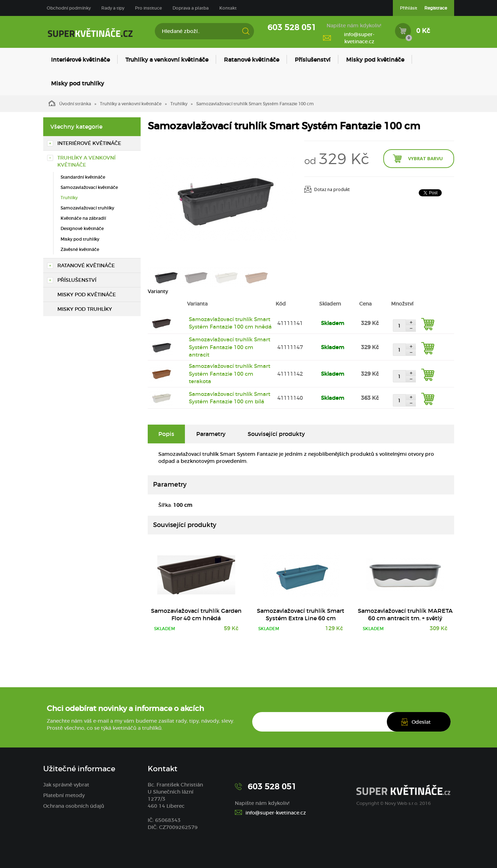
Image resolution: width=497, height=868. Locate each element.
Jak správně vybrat (66, 785)
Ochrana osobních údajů (74, 806)
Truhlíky (179, 104)
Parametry (211, 434)
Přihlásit (409, 8)
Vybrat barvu (425, 158)
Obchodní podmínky (69, 8)
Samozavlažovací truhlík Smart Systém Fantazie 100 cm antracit (230, 347)
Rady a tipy (113, 8)
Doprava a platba (191, 8)
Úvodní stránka (70, 103)
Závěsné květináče (80, 249)
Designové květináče (82, 228)
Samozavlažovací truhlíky (87, 208)
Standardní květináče (83, 177)
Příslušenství (313, 60)
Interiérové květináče (80, 60)
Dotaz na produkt (332, 189)
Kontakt (228, 8)
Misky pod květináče (375, 60)
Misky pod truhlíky (78, 83)
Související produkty (276, 434)
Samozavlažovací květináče (89, 187)
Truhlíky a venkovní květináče (167, 60)
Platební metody (64, 795)
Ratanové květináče (252, 60)
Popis (166, 434)
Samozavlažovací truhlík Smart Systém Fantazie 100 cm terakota (230, 374)
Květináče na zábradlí (83, 218)
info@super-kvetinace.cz (359, 38)
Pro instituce (148, 8)
